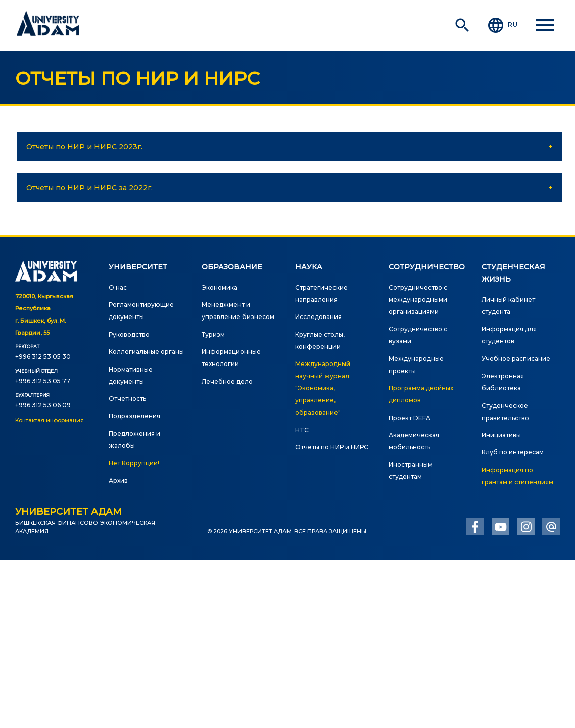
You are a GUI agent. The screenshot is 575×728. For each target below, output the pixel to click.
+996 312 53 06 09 (43, 405)
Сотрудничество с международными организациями (418, 300)
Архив (118, 481)
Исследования (318, 317)
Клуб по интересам (513, 452)
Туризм (213, 334)
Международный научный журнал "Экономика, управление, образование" (323, 388)
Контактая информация (50, 420)
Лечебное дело (227, 381)
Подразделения (134, 416)
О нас (118, 287)
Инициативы (501, 435)
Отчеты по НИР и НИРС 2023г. (84, 147)
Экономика (220, 287)
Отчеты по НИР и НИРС (332, 447)
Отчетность (127, 399)
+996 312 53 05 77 (43, 381)
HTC (302, 430)
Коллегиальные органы (146, 352)
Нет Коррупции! (134, 463)
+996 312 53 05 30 (43, 357)
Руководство (129, 334)
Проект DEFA (410, 418)
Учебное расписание (516, 359)
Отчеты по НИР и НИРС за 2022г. (89, 188)
